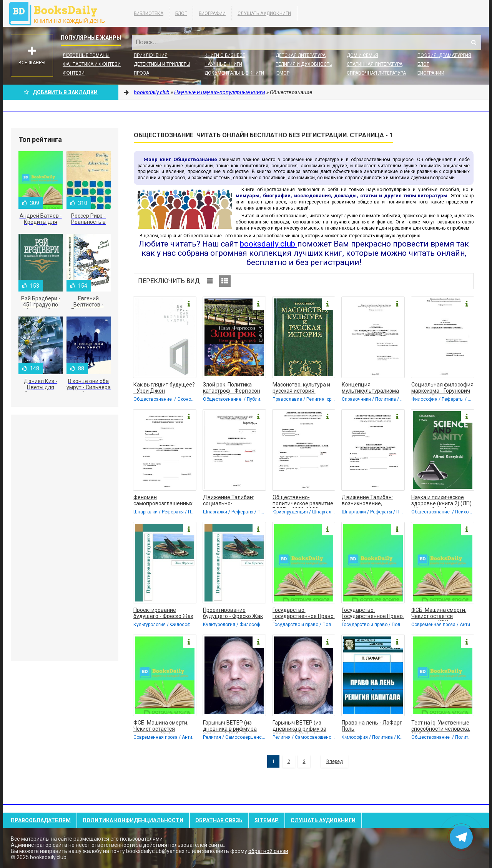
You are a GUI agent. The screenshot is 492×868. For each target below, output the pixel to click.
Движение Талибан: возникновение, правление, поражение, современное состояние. (372, 501)
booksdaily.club (61, 13)
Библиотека (149, 13)
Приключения (151, 55)
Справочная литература (376, 73)
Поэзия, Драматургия (444, 55)
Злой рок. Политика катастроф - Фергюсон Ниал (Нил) (232, 388)
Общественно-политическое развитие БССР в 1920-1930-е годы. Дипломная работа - (303, 501)
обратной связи (268, 851)
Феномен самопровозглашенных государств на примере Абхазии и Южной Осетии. (163, 501)
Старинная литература (375, 64)
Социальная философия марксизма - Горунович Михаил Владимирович (442, 388)
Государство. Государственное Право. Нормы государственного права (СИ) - (304, 614)
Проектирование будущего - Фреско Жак (163, 613)
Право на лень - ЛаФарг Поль (372, 726)
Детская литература (301, 55)
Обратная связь (219, 820)
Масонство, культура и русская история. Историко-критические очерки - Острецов (302, 388)
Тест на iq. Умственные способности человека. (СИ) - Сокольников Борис (441, 726)
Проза (141, 73)
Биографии (212, 13)
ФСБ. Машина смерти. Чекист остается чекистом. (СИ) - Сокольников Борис (439, 614)
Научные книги (223, 64)
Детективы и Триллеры (162, 64)
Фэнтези (74, 73)
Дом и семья (362, 55)
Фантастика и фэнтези (92, 64)
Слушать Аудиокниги (264, 13)
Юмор (283, 73)
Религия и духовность (304, 64)
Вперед (335, 761)
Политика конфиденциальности (133, 820)
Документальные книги (234, 73)
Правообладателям (41, 820)
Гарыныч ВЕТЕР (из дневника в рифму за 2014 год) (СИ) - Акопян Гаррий (233, 726)
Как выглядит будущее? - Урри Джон (164, 388)
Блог (181, 13)
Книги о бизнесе (225, 55)
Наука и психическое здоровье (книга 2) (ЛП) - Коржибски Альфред (441, 501)
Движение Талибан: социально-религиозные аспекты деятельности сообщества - (231, 501)
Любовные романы (86, 55)
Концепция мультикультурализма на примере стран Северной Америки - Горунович (370, 388)
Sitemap (267, 820)
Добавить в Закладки (61, 92)
